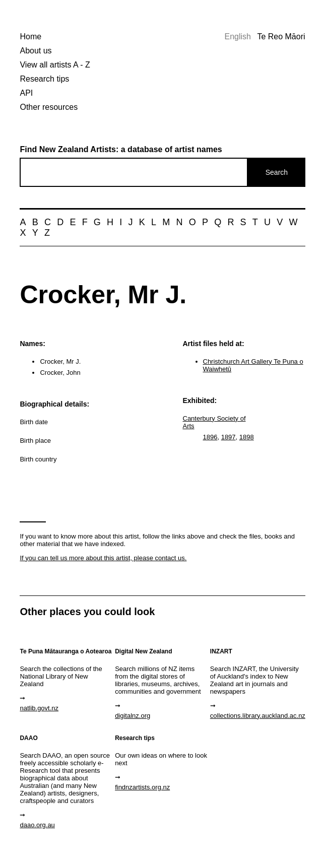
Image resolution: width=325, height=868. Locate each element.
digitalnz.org (133, 716)
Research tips (44, 79)
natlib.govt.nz (39, 708)
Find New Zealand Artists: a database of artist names (121, 149)
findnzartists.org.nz (142, 787)
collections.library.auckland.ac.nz (256, 716)
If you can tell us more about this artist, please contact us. (103, 558)
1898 (247, 437)
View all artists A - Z (55, 65)
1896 (210, 437)
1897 (229, 437)
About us (36, 51)
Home (30, 37)
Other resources (49, 107)
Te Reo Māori (281, 37)
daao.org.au (37, 825)
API (26, 93)
